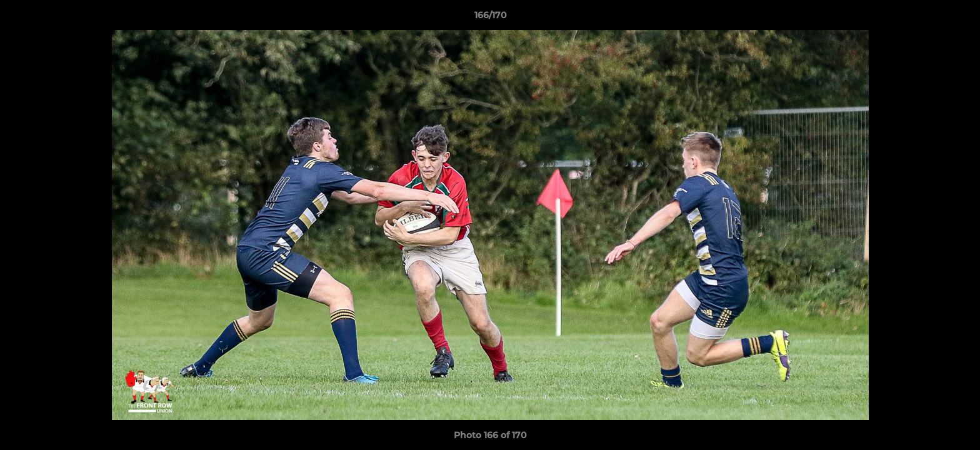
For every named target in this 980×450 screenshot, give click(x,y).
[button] (957, 18)
